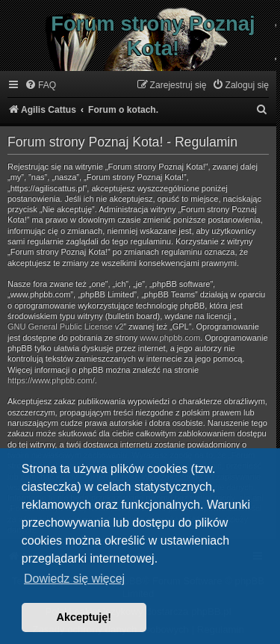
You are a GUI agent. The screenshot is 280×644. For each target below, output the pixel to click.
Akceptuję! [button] (84, 617)
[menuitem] (40, 86)
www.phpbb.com (170, 338)
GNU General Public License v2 (65, 326)
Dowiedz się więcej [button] (74, 579)
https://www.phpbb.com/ (51, 380)
